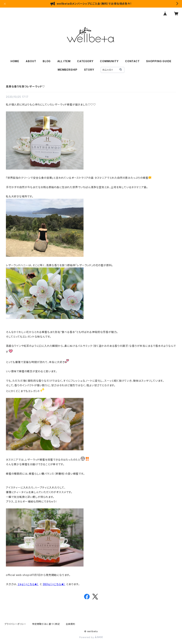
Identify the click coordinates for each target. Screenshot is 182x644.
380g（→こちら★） (54, 584)
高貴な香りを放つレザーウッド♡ (25, 86)
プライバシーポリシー (15, 624)
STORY (89, 70)
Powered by (91, 637)
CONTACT (132, 61)
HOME (15, 61)
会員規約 (70, 624)
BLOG (47, 61)
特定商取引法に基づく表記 (46, 624)
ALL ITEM (64, 61)
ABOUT (31, 61)
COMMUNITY (109, 61)
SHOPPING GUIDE (159, 61)
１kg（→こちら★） (28, 584)
